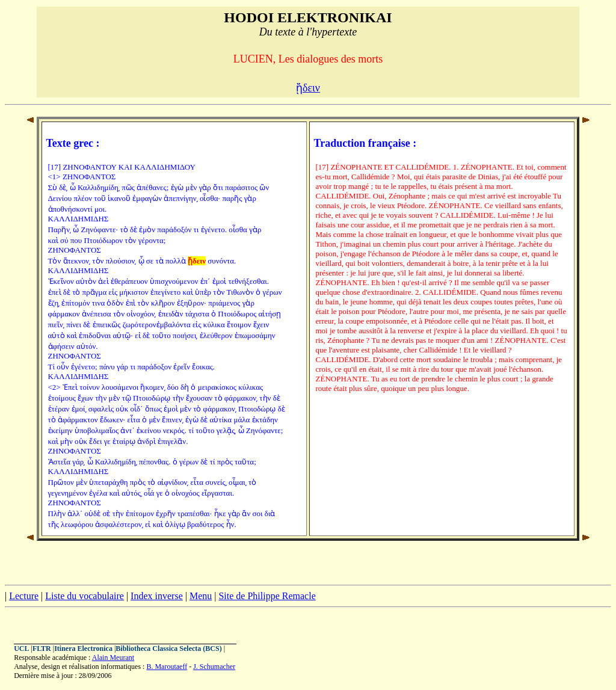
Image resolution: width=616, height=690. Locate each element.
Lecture (24, 596)
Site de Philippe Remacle (267, 596)
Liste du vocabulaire (85, 596)
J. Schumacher (214, 667)
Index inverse (157, 596)
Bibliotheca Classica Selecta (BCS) (168, 648)
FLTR (42, 648)
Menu (201, 596)
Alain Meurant (113, 658)
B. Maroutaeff (167, 667)
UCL (21, 648)
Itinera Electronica (83, 648)
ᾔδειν (308, 88)
